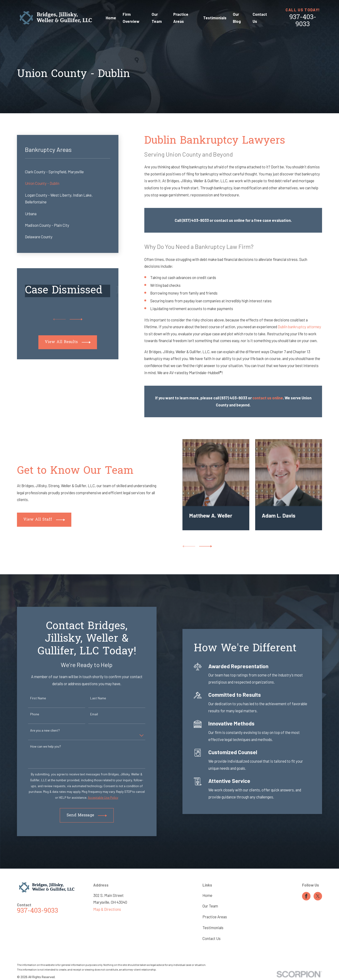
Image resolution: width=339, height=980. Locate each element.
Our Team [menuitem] (157, 18)
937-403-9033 (303, 21)
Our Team (210, 906)
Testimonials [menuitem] (215, 18)
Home (207, 895)
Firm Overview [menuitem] (131, 18)
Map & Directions (107, 909)
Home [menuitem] (111, 18)
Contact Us (212, 938)
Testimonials (213, 928)
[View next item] (76, 319)
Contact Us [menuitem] (260, 18)
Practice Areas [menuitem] (181, 18)
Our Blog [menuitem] (237, 18)
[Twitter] (318, 896)
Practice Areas (215, 917)
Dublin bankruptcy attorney (299, 327)
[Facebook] (306, 896)
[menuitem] (68, 172)
